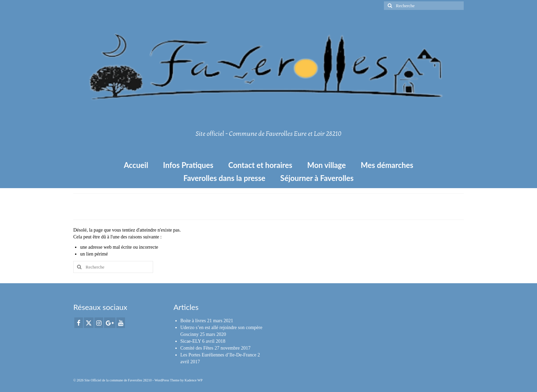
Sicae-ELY (191, 341)
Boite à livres (193, 321)
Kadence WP (193, 380)
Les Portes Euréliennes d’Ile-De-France (218, 355)
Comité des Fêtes (197, 348)
